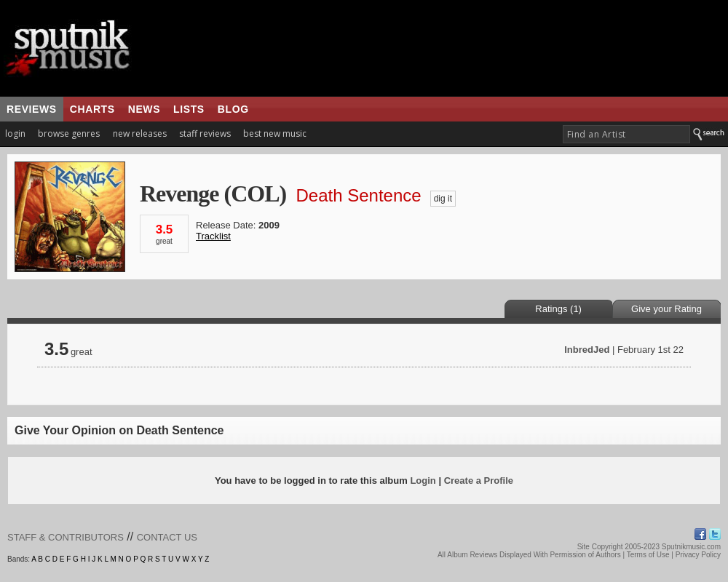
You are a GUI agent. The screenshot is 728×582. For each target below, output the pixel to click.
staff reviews (205, 133)
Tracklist (213, 236)
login (15, 133)
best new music (275, 133)
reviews (32, 109)
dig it (443, 199)
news (144, 109)
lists (189, 109)
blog (233, 109)
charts (92, 109)
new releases (140, 133)
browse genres (69, 133)
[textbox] (626, 134)
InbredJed (587, 350)
